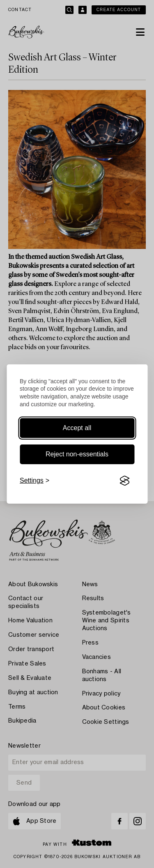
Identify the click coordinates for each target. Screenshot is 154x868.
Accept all (77, 428)
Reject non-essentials (77, 454)
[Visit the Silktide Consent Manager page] (124, 481)
